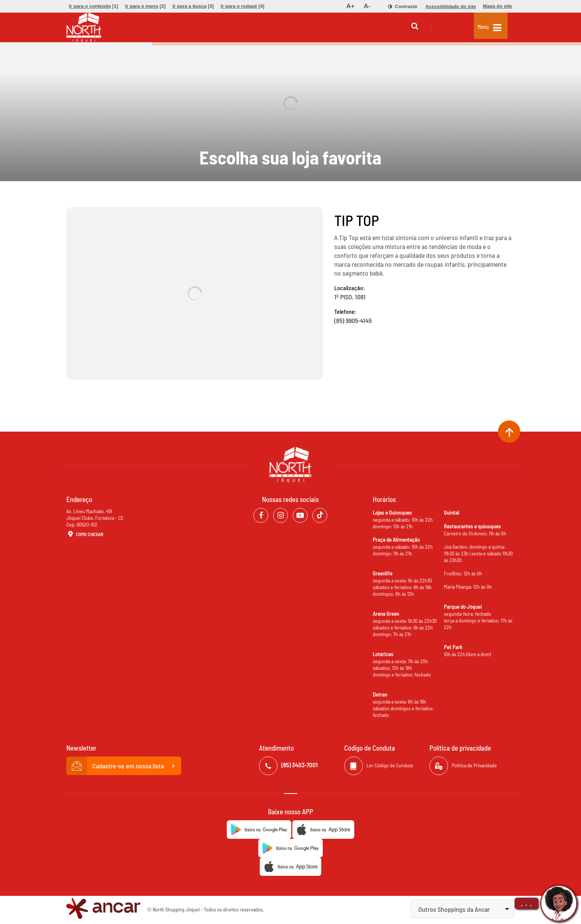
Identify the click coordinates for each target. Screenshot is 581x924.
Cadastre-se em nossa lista (124, 766)
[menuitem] (94, 6)
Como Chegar (85, 535)
